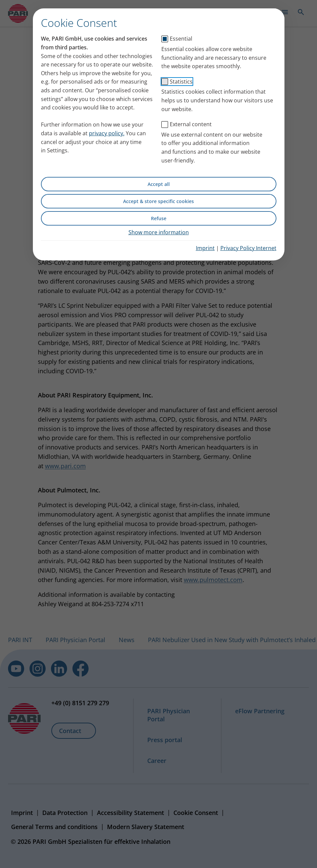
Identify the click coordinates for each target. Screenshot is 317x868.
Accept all (159, 184)
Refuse (159, 218)
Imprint (205, 248)
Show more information (159, 232)
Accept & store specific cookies (158, 201)
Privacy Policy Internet (248, 248)
